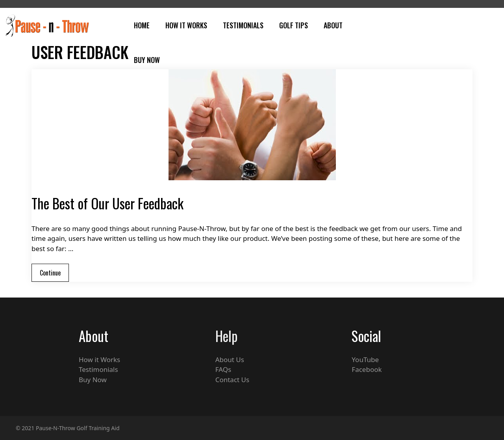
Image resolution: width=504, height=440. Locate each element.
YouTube (365, 360)
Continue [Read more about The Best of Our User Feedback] (50, 273)
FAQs (223, 369)
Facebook (367, 369)
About (333, 25)
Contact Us (233, 380)
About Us (230, 360)
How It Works (186, 25)
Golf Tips (294, 25)
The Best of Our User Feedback (107, 203)
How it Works (99, 360)
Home (142, 25)
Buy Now (147, 60)
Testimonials (243, 25)
